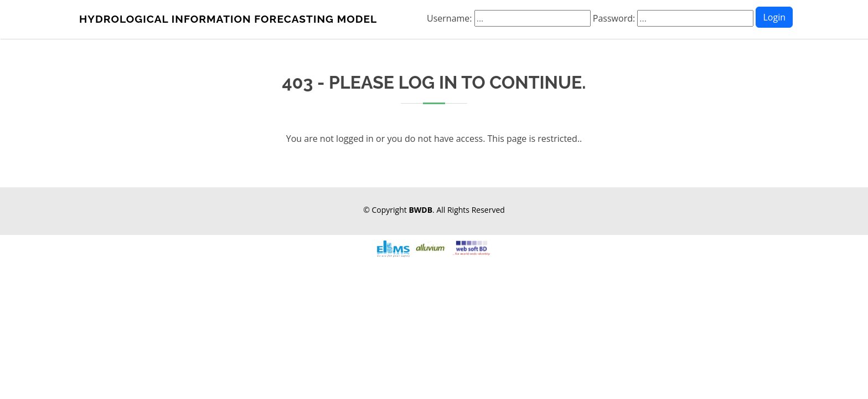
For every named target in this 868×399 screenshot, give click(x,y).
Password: (673, 18)
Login (774, 17)
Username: (509, 18)
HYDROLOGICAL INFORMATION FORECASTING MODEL (228, 19)
